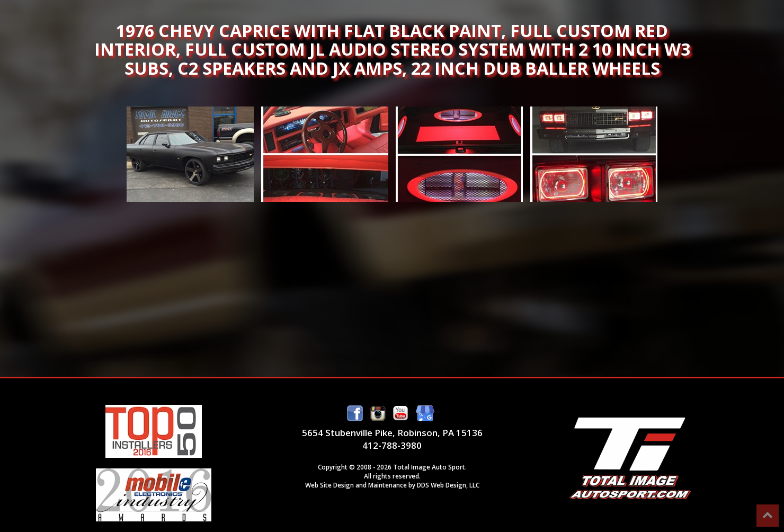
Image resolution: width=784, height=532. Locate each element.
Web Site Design (329, 485)
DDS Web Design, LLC (448, 485)
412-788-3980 (392, 445)
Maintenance (387, 485)
